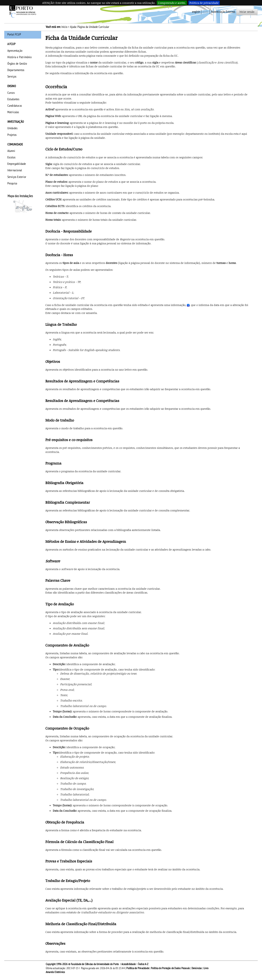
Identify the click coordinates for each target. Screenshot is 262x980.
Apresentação (15, 51)
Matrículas (13, 112)
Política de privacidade (204, 3)
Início (64, 27)
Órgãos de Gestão (17, 64)
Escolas (11, 157)
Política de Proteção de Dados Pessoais (170, 968)
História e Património (19, 57)
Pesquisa (12, 183)
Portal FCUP (14, 35)
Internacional (15, 170)
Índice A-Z (143, 964)
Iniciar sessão (247, 12)
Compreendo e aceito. (172, 3)
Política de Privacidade (138, 968)
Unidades (13, 128)
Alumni (11, 151)
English (196, 12)
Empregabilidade (17, 164)
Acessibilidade (129, 964)
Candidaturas (15, 106)
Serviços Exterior (17, 177)
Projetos (12, 135)
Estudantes (13, 99)
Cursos (11, 93)
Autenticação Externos (223, 12)
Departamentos (16, 70)
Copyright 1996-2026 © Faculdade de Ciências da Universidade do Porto (82, 964)
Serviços (12, 77)
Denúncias (197, 968)
